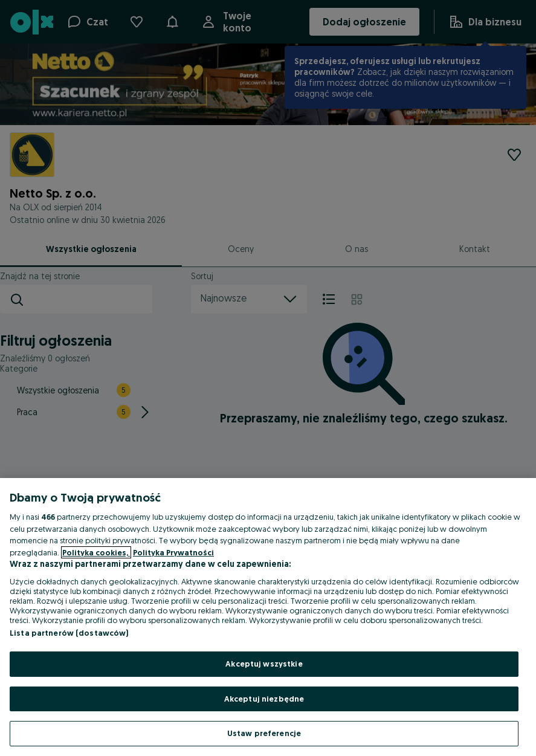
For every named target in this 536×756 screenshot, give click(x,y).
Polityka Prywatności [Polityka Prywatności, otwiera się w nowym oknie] (173, 552)
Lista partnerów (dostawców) (69, 633)
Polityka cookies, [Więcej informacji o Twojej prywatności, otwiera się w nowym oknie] (96, 552)
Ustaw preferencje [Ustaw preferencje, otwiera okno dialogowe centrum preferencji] (264, 733)
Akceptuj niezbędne (264, 699)
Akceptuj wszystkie (264, 664)
